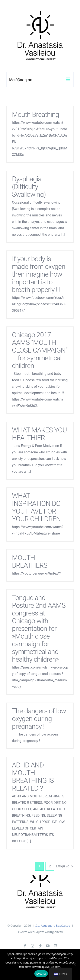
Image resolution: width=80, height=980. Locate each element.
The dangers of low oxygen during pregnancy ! (39, 719)
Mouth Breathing (36, 115)
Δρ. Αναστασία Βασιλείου (53, 926)
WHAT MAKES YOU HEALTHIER (39, 434)
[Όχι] (75, 964)
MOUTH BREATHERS (30, 561)
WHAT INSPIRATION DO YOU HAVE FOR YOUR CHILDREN (36, 507)
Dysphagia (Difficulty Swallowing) (29, 187)
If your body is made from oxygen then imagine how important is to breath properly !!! (39, 274)
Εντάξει (41, 974)
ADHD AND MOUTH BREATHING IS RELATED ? (33, 777)
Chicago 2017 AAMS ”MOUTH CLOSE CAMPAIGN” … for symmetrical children (40, 350)
